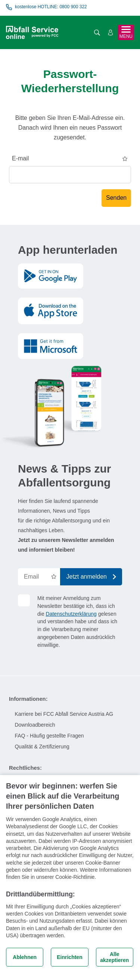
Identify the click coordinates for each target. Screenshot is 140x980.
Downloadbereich (35, 725)
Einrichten (69, 957)
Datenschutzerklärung (71, 614)
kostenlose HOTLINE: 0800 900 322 (46, 7)
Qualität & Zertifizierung (42, 747)
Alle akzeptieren (114, 957)
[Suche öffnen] (97, 33)
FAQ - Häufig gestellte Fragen (49, 736)
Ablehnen (25, 957)
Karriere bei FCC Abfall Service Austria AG (64, 714)
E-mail (20, 158)
